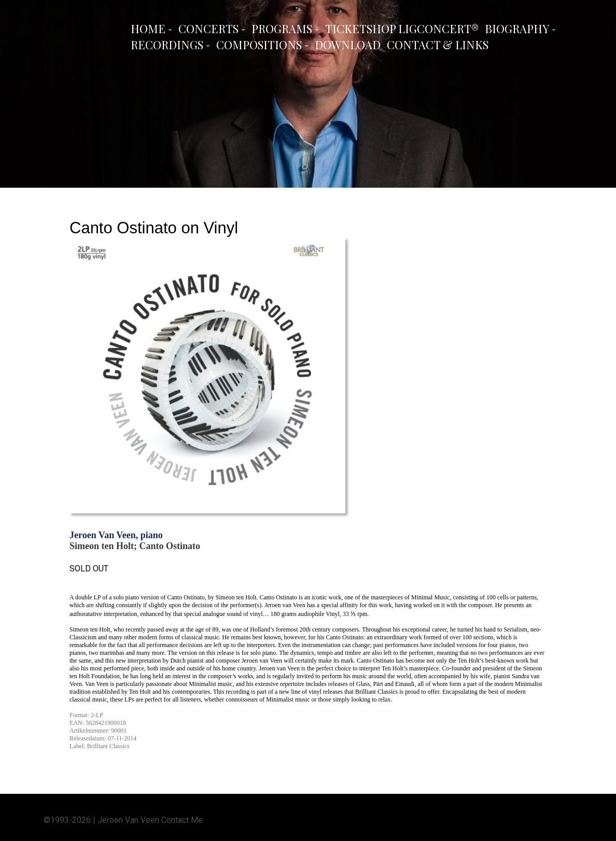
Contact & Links (438, 45)
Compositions (259, 45)
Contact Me (182, 819)
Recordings (167, 45)
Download (348, 45)
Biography (517, 29)
